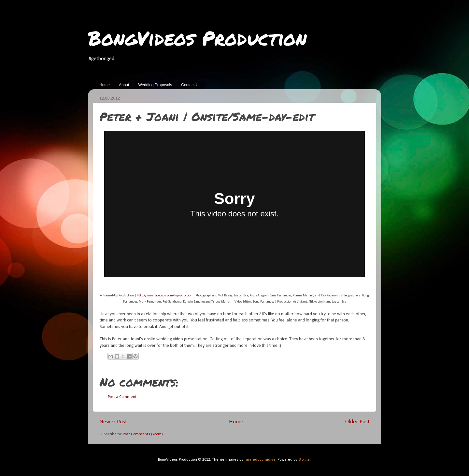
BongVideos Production (197, 38)
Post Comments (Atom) (143, 434)
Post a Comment (122, 397)
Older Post (357, 422)
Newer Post (113, 422)
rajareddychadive (260, 460)
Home (105, 85)
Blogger (305, 460)
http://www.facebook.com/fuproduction (165, 296)
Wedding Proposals (155, 85)
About (124, 85)
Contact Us (191, 85)
